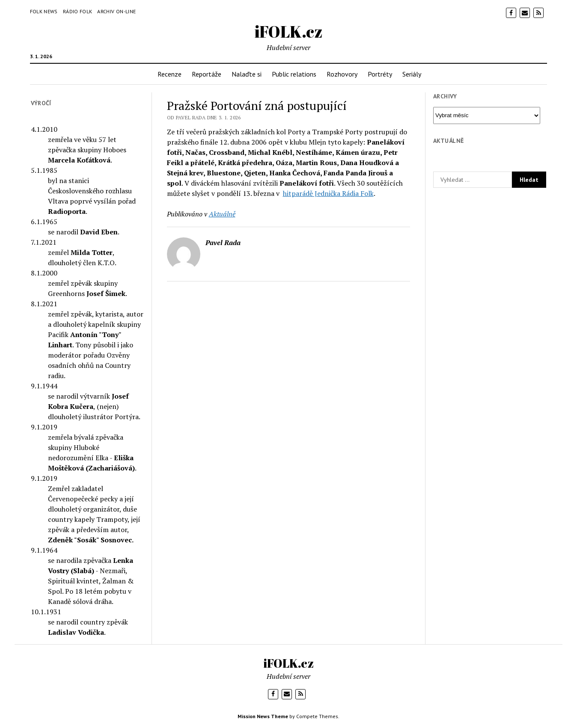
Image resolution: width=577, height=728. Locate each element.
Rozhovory (342, 74)
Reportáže (207, 74)
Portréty (380, 74)
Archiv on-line (116, 11)
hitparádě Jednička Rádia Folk (328, 193)
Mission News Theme (263, 716)
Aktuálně (222, 214)
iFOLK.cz (289, 31)
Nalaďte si (247, 74)
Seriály (412, 74)
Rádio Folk (78, 11)
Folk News (44, 11)
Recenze (170, 74)
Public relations (294, 74)
